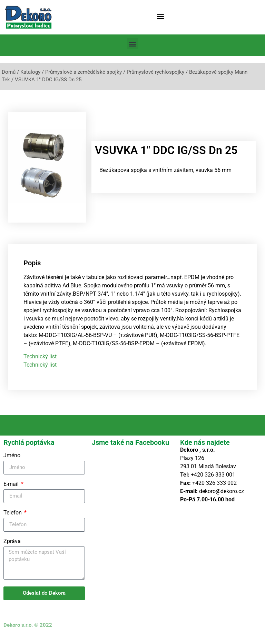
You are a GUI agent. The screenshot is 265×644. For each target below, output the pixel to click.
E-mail (12, 490)
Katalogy (30, 72)
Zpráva (12, 548)
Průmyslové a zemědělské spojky (84, 72)
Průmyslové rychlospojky (155, 72)
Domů (9, 72)
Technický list (40, 363)
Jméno (12, 462)
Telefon (13, 519)
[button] (161, 16)
